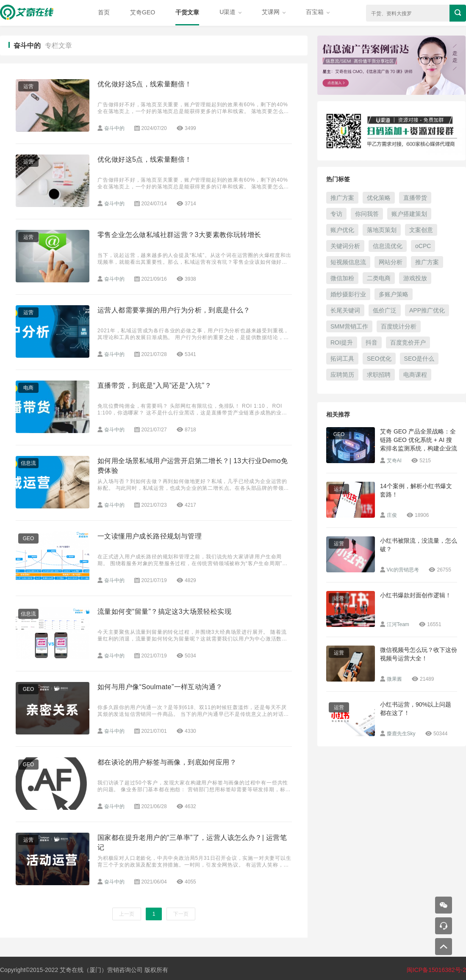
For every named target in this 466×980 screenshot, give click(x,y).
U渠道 (230, 12)
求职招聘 (379, 375)
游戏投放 (415, 278)
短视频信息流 (348, 262)
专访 (336, 214)
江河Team (398, 624)
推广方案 (342, 198)
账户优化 (342, 230)
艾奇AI (394, 461)
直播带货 (415, 198)
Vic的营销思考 (403, 570)
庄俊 (392, 515)
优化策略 (379, 198)
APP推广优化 (427, 310)
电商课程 (415, 375)
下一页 (181, 914)
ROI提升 (342, 342)
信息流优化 (388, 246)
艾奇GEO (143, 12)
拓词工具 (342, 359)
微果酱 (394, 679)
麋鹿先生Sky (401, 734)
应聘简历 (342, 375)
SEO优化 (379, 359)
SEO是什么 (419, 359)
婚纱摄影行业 (348, 294)
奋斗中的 (114, 128)
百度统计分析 (399, 326)
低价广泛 (385, 310)
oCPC (423, 246)
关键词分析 (345, 246)
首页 (104, 12)
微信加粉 (342, 278)
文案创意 (421, 230)
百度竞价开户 (408, 342)
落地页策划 (382, 230)
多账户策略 (394, 294)
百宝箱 (318, 12)
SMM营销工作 (349, 326)
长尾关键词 (345, 310)
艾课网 (274, 12)
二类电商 (379, 278)
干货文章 (187, 12)
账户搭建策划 (409, 214)
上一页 (127, 914)
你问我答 (367, 214)
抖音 (372, 342)
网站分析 (391, 262)
